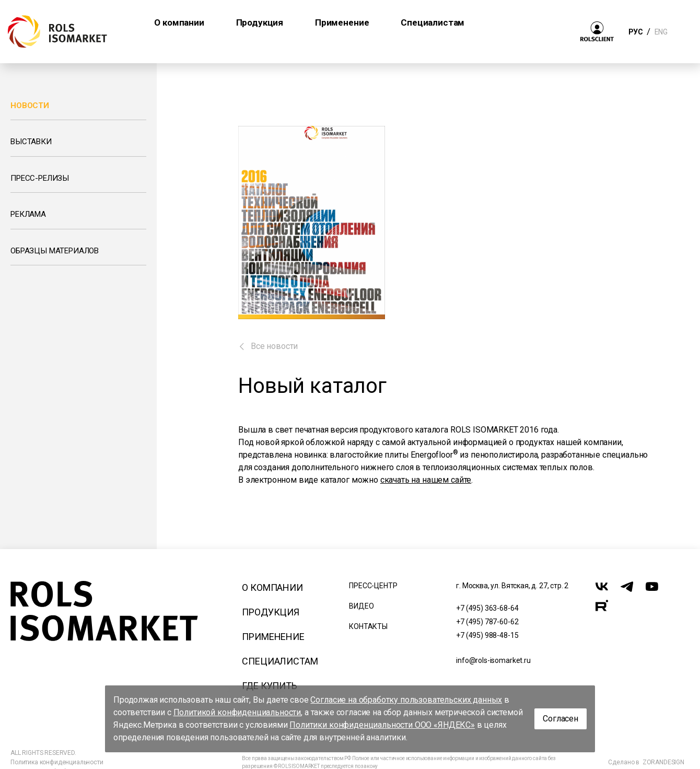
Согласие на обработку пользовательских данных (406, 700)
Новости (30, 106)
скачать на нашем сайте (426, 480)
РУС (635, 32)
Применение (273, 637)
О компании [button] (179, 22)
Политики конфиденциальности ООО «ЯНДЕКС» (382, 725)
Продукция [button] (260, 22)
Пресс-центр (373, 586)
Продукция (271, 612)
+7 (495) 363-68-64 (487, 608)
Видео (361, 606)
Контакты (368, 626)
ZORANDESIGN (663, 762)
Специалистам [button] (433, 22)
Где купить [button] (520, 22)
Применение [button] (342, 22)
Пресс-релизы (40, 178)
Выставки (31, 142)
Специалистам (280, 661)
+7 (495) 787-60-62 (487, 622)
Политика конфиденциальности (57, 762)
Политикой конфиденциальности (237, 712)
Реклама (28, 214)
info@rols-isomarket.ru (493, 660)
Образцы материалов (55, 251)
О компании (272, 587)
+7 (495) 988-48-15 (487, 635)
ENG (661, 32)
